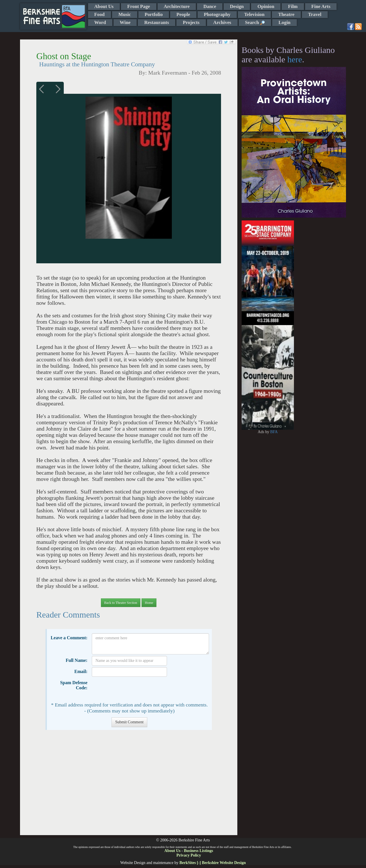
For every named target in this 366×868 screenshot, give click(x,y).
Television (254, 14)
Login (285, 22)
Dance (210, 6)
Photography (217, 14)
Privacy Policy (189, 855)
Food (100, 14)
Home (149, 603)
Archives (222, 22)
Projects (191, 22)
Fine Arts (321, 6)
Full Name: (77, 660)
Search (255, 22)
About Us (104, 6)
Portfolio (154, 14)
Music (125, 14)
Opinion (266, 6)
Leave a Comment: (69, 638)
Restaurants (157, 22)
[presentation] (135, 689)
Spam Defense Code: (74, 685)
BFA (274, 432)
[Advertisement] (129, 785)
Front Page (139, 6)
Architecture (177, 6)
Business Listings (198, 851)
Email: (81, 671)
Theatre (286, 14)
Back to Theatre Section (121, 603)
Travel (315, 14)
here (295, 59)
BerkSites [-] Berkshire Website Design (212, 863)
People (183, 14)
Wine (125, 22)
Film (293, 6)
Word (100, 22)
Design (237, 6)
